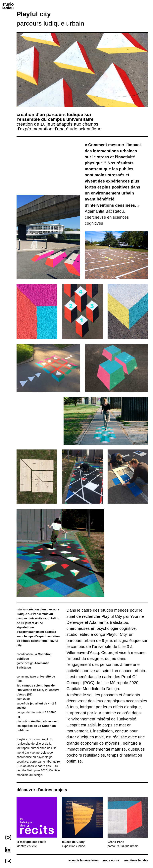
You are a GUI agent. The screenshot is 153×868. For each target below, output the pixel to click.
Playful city (24, 739)
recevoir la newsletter (83, 860)
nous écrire (111, 860)
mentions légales (136, 860)
